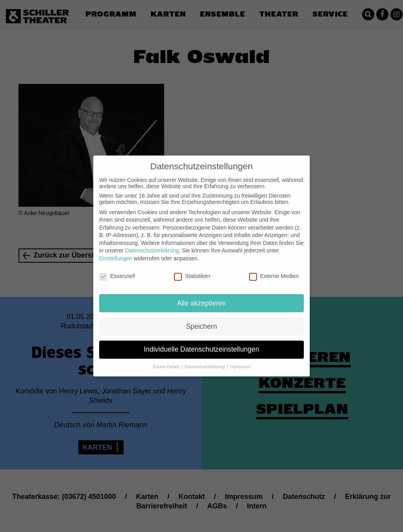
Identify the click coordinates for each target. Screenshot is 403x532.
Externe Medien (274, 270)
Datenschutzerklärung (152, 244)
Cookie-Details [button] (167, 360)
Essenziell (117, 270)
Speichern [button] (202, 320)
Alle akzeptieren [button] (202, 297)
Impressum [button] (240, 360)
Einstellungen (116, 252)
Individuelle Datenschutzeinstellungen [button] (202, 343)
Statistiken (192, 270)
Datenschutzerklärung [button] (205, 360)
